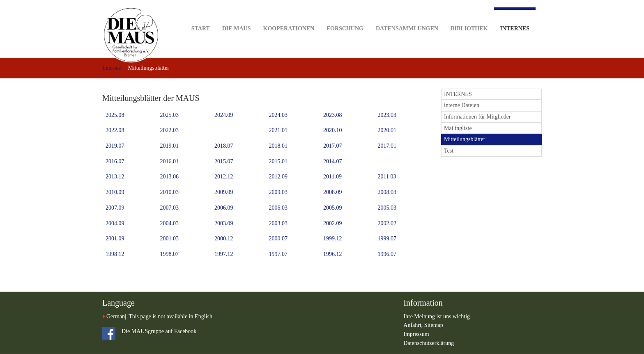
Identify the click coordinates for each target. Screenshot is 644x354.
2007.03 (170, 208)
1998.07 (170, 254)
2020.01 (387, 130)
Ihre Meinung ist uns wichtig (437, 316)
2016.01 (170, 161)
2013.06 (170, 177)
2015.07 (224, 161)
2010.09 (115, 192)
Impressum (416, 334)
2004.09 (115, 223)
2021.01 (278, 130)
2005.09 (333, 208)
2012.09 (278, 177)
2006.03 (278, 208)
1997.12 (224, 254)
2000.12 (224, 239)
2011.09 (332, 177)
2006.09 (224, 208)
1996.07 (387, 254)
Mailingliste (458, 128)
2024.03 (278, 115)
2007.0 (114, 208)
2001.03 (170, 239)
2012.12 (224, 177)
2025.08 (115, 115)
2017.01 (387, 146)
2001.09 (115, 239)
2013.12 (115, 177)
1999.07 (387, 239)
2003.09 (224, 223)
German (116, 316)
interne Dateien (462, 105)
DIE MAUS (237, 16)
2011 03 (387, 177)
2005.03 (387, 208)
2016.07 (115, 161)
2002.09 (333, 223)
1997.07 (278, 254)
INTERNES (458, 94)
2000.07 (278, 239)
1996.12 (333, 254)
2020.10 (333, 130)
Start (201, 16)
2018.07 (224, 146)
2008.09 (333, 192)
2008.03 (387, 192)
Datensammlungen (407, 16)
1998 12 (115, 254)
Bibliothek (469, 16)
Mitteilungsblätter (465, 139)
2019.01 (170, 146)
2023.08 (333, 115)
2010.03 (170, 192)
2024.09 (224, 115)
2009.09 (224, 192)
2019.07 (115, 146)
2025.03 (170, 115)
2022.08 (115, 130)
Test (449, 151)
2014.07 (333, 161)
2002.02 (387, 223)
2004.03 (170, 223)
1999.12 (333, 239)
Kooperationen (289, 16)
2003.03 (278, 223)
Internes (515, 19)
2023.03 (387, 115)
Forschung (345, 16)
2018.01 (278, 146)
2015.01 (278, 161)
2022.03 (170, 130)
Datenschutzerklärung (429, 343)
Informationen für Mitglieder (477, 117)
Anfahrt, (414, 325)
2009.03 (278, 192)
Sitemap (434, 325)
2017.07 (333, 146)
